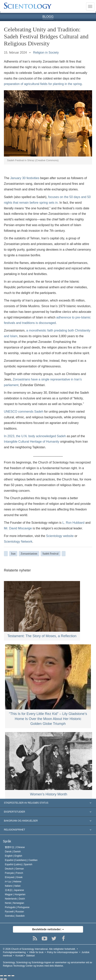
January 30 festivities (25, 178)
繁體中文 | (15, 847)
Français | (14, 873)
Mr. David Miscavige (18, 528)
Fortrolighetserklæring (14, 952)
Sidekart (30, 956)
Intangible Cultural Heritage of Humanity (32, 442)
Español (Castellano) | (21, 860)
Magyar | (15, 894)
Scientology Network (18, 542)
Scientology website (60, 536)
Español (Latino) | (19, 864)
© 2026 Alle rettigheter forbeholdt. (39, 949)
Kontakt (19, 956)
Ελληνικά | (14, 877)
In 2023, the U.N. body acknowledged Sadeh (35, 436)
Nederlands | (15, 899)
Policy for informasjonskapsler (63, 952)
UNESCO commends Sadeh (24, 412)
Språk (7, 841)
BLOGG (48, 17)
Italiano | (13, 886)
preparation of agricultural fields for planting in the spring (43, 84)
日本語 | (14, 890)
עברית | (13, 882)
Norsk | (15, 903)
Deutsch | (14, 869)
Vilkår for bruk (36, 952)
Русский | (14, 912)
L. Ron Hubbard (73, 523)
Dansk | (13, 852)
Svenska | (15, 916)
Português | (17, 907)
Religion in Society (46, 53)
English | (14, 856)
